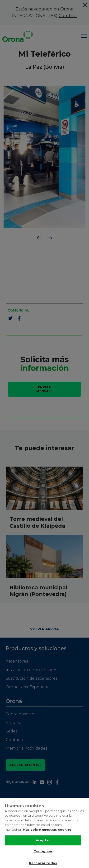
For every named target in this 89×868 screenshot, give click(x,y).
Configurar (43, 856)
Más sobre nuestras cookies (47, 834)
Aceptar (43, 845)
